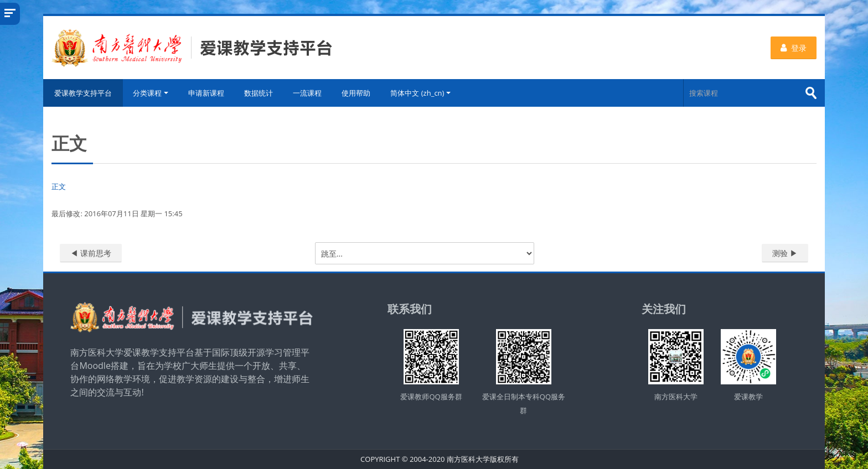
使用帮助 (356, 93)
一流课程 (307, 93)
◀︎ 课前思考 (91, 253)
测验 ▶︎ (785, 253)
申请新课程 (206, 93)
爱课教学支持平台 (83, 93)
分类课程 (151, 93)
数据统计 (259, 93)
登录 (794, 48)
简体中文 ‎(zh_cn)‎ (420, 93)
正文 (59, 186)
